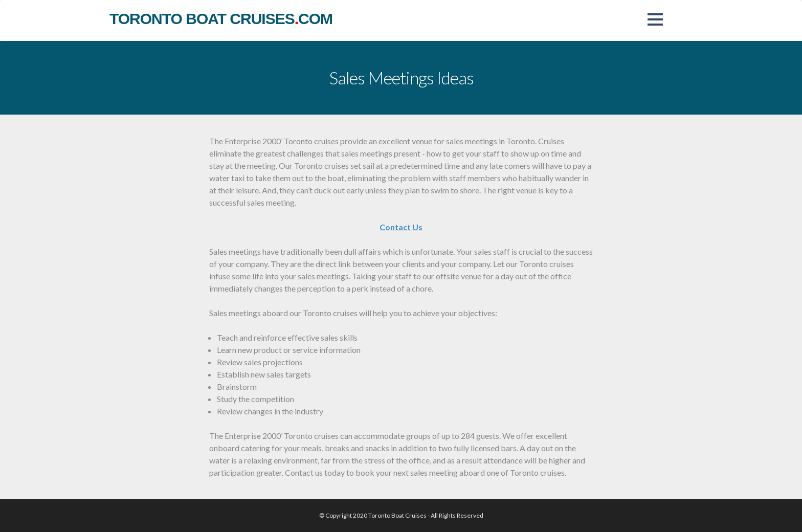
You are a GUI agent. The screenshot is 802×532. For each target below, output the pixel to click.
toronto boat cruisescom (221, 19)
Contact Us (401, 227)
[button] (655, 19)
